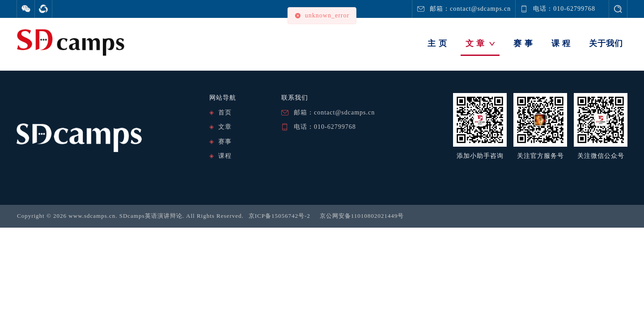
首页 (225, 112)
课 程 (561, 43)
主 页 (437, 43)
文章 (225, 127)
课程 (225, 156)
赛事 (225, 142)
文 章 (481, 43)
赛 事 (523, 43)
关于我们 (606, 43)
